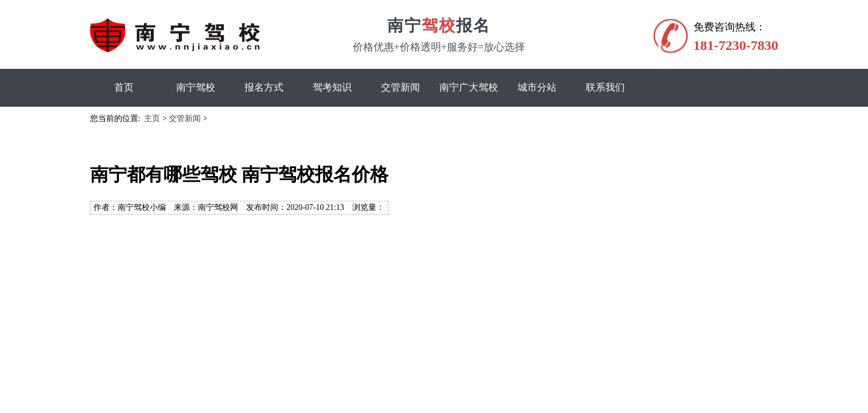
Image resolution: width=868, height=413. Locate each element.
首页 (124, 87)
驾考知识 (332, 87)
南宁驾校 (196, 87)
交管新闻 (400, 87)
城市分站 (537, 87)
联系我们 (605, 87)
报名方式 (264, 87)
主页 (152, 118)
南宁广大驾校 (469, 87)
